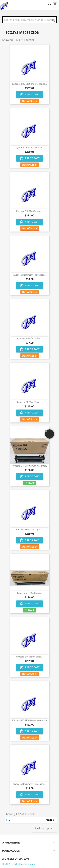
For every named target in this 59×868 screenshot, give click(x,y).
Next (51, 820)
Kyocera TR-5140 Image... (30, 211)
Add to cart (29, 95)
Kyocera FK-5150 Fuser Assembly (29, 720)
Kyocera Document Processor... (29, 275)
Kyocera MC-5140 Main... (30, 593)
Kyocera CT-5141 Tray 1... (30, 402)
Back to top (44, 829)
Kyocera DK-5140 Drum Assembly (29, 466)
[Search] (29, 20)
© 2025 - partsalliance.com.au (19, 864)
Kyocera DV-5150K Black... (30, 657)
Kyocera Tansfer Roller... (30, 338)
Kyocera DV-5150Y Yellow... (29, 147)
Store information (15, 859)
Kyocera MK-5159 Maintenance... (30, 84)
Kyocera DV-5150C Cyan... (30, 529)
